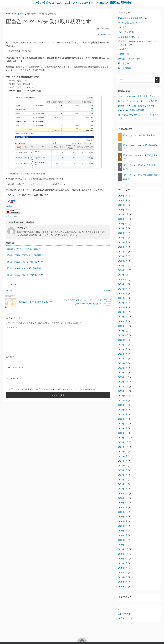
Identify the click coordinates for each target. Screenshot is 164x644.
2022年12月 (123, 382)
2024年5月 (123, 303)
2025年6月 (123, 242)
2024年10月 (123, 279)
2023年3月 (123, 368)
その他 (121, 27)
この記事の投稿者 (16, 222)
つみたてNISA (125, 32)
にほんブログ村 (13, 206)
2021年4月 (123, 475)
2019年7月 (123, 572)
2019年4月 (123, 587)
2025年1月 (123, 266)
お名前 (11, 357)
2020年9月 (123, 507)
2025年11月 (123, 219)
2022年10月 (123, 391)
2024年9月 (123, 284)
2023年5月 (123, 358)
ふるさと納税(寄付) (127, 37)
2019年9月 (123, 563)
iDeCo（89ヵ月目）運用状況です (133, 110)
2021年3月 (123, 480)
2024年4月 (123, 307)
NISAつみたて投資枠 (128, 23)
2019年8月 (123, 568)
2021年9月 (123, 452)
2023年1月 (123, 377)
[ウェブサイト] (57, 383)
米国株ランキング (13, 216)
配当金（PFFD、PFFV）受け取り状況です (26, 255)
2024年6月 (123, 298)
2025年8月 (123, 233)
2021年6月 (123, 465)
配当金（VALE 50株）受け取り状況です (25, 275)
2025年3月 (123, 256)
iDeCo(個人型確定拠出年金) (131, 18)
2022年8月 (123, 400)
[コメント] (57, 341)
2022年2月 (123, 428)
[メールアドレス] (57, 372)
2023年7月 (123, 349)
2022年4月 (123, 419)
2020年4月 (123, 531)
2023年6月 (123, 354)
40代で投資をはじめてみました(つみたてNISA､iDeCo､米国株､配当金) (82, 3)
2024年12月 (123, 270)
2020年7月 (123, 517)
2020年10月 (123, 503)
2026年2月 (123, 205)
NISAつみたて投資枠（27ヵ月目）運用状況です (140, 177)
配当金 (14, 284)
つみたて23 (105, 34)
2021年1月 (123, 489)
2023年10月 (123, 335)
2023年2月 (123, 373)
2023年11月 (123, 331)
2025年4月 (123, 252)
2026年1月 (123, 210)
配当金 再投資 (125, 68)
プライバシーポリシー (129, 618)
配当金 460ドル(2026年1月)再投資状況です (140, 157)
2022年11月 (123, 386)
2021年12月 (123, 438)
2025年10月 (123, 224)
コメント (12, 327)
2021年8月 (123, 456)
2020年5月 (123, 526)
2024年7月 (123, 293)
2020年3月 (123, 535)
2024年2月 (123, 317)
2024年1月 (123, 321)
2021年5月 (123, 470)
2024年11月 (123, 275)
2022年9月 (123, 396)
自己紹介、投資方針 (127, 59)
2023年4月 (123, 363)
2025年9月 (123, 228)
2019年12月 (123, 549)
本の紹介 (122, 49)
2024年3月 (123, 312)
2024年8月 (123, 289)
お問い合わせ (124, 614)
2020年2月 (123, 540)
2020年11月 (123, 498)
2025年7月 (123, 238)
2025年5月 (123, 247)
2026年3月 (123, 200)
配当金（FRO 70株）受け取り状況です (24, 249)
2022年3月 (123, 424)
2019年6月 (123, 577)
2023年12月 (123, 326)
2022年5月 (123, 414)
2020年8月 (123, 512)
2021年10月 (123, 447)
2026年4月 (123, 196)
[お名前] (57, 361)
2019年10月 (123, 559)
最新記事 (30, 222)
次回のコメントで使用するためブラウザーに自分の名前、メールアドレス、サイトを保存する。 (53, 389)
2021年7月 (123, 461)
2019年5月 (123, 582)
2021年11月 (123, 442)
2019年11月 (123, 554)
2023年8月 (123, 345)
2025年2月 (123, 261)
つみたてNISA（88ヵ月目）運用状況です (137, 96)
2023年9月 (123, 340)
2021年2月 (123, 484)
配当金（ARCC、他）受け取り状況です (25, 262)
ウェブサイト (12, 378)
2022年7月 (123, 405)
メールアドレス (15, 368)
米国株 (121, 54)
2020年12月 (123, 493)
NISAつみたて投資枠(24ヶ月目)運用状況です (140, 167)
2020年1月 (123, 545)
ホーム (121, 609)
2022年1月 (123, 433)
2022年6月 (123, 410)
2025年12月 (123, 214)
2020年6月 (123, 521)
